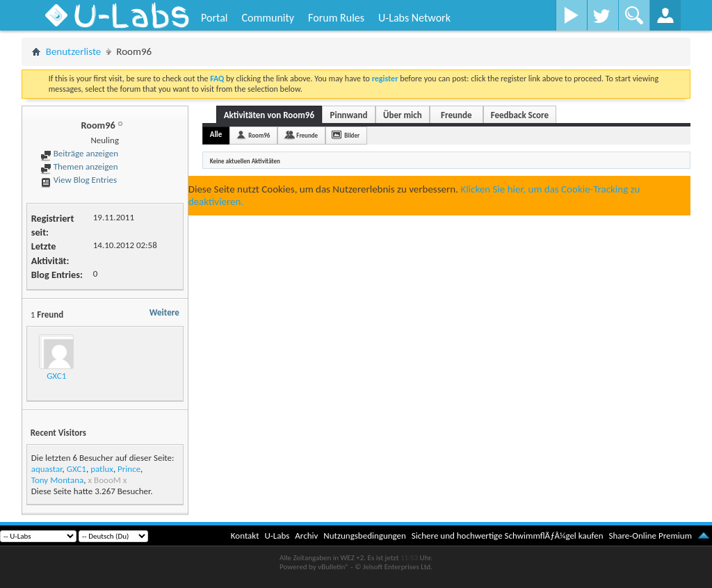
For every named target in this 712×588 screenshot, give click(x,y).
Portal (214, 18)
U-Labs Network (414, 18)
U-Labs (277, 536)
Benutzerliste (74, 51)
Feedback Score (520, 115)
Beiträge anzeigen (79, 153)
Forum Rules (336, 18)
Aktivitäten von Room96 (269, 115)
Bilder (352, 135)
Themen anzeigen (79, 166)
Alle (216, 134)
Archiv (306, 536)
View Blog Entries (79, 180)
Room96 (259, 135)
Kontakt (245, 536)
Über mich (403, 115)
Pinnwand (349, 115)
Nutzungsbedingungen (365, 536)
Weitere (164, 312)
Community (268, 18)
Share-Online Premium (650, 536)
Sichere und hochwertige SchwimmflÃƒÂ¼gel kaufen (508, 536)
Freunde (456, 115)
